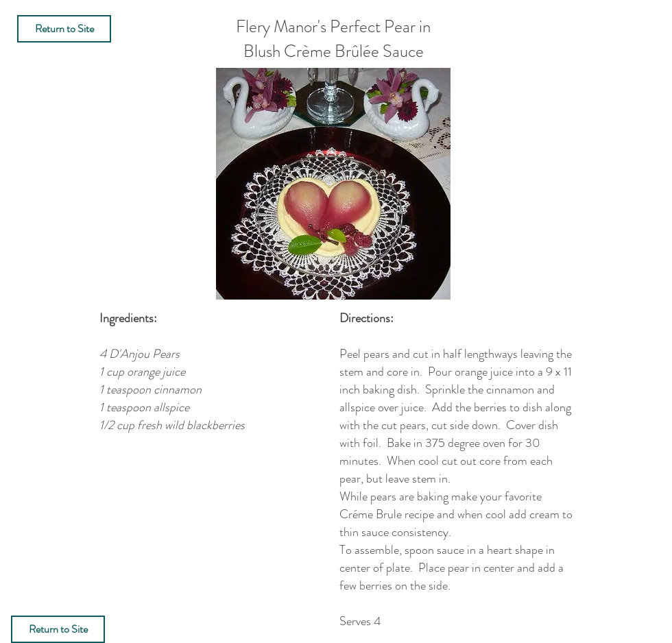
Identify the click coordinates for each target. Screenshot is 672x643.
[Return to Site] (64, 29)
